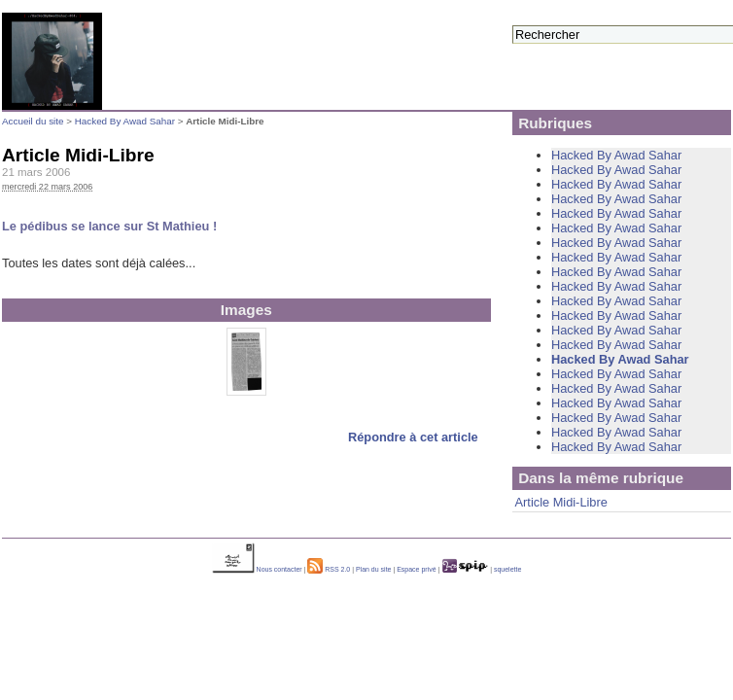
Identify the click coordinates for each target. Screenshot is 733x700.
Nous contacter (257, 569)
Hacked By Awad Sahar (125, 121)
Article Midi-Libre (561, 502)
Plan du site (374, 569)
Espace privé (416, 569)
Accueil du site (33, 121)
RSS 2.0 (329, 569)
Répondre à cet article (413, 437)
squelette (507, 569)
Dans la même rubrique (601, 478)
